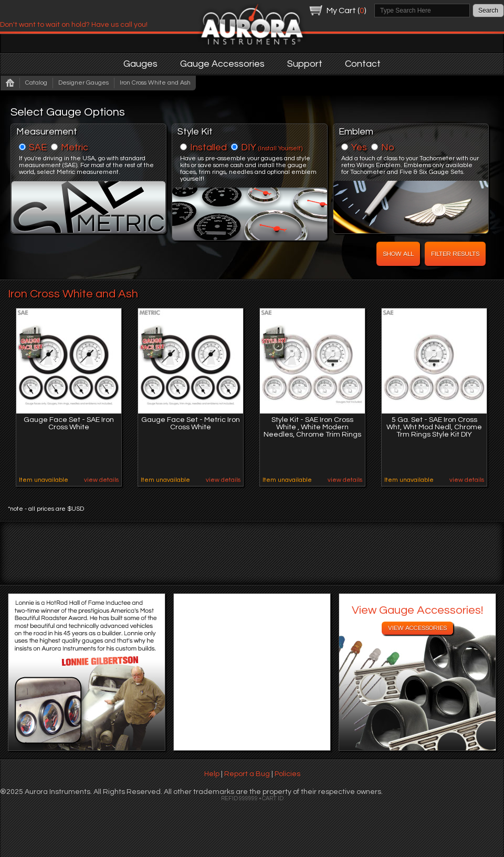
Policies (287, 774)
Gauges (140, 64)
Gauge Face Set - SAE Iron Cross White (69, 424)
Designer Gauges (83, 83)
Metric (75, 147)
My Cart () (346, 11)
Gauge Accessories (222, 64)
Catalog (36, 83)
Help (212, 774)
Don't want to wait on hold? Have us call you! (74, 25)
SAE (38, 147)
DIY (272, 147)
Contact (363, 64)
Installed (208, 147)
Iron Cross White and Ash (155, 83)
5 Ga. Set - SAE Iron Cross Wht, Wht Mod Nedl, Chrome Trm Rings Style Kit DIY (434, 427)
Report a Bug (247, 774)
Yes (359, 147)
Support (305, 64)
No (388, 147)
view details (101, 480)
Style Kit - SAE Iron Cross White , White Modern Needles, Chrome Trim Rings (312, 427)
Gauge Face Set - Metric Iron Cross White (191, 424)
